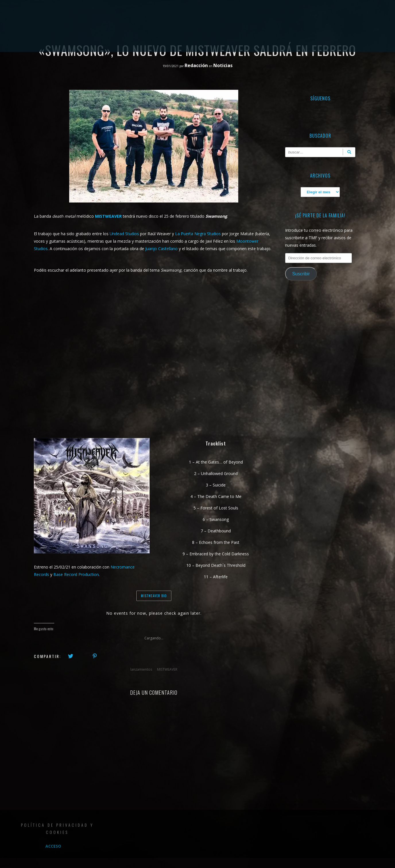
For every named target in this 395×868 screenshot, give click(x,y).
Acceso (53, 846)
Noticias (223, 65)
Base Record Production (76, 574)
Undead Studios (125, 234)
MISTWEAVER (167, 669)
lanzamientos (141, 669)
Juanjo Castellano (161, 249)
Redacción (197, 65)
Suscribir (301, 274)
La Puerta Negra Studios (198, 234)
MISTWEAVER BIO (154, 596)
